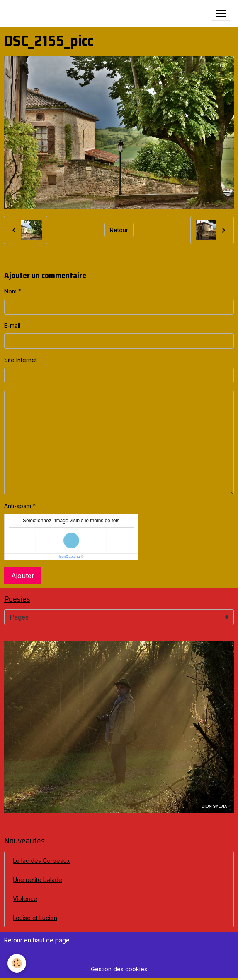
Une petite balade (38, 880)
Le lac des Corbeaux (41, 861)
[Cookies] (17, 963)
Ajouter (23, 576)
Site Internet (21, 360)
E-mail (12, 325)
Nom (10, 291)
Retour (119, 230)
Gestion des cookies (119, 969)
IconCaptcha (69, 557)
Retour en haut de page (37, 940)
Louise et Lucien (35, 918)
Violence (25, 899)
